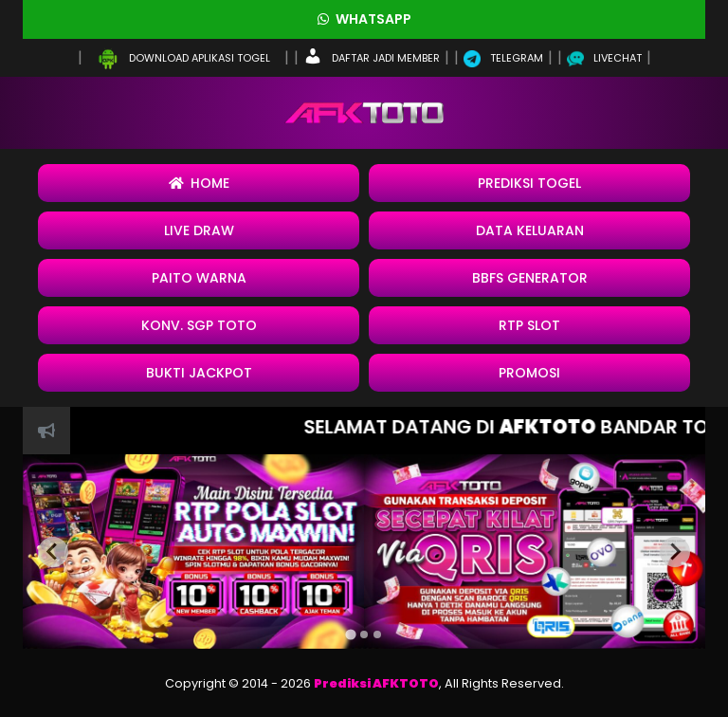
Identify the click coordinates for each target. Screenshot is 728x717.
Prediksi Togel (529, 183)
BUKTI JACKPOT (199, 373)
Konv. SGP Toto (199, 325)
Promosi (529, 373)
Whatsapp (364, 19)
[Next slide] (675, 552)
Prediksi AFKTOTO (376, 683)
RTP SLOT (529, 325)
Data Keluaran (530, 230)
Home (199, 183)
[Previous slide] (53, 552)
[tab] (350, 635)
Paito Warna (199, 278)
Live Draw (199, 230)
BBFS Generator (530, 278)
